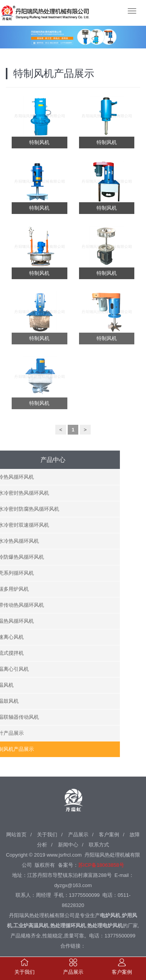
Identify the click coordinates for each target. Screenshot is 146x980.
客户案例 (109, 832)
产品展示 (78, 832)
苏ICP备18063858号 (101, 863)
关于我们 (47, 832)
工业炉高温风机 (31, 924)
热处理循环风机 (68, 924)
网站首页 (16, 832)
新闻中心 (68, 842)
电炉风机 (110, 913)
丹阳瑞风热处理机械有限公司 (31, 12)
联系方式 (99, 842)
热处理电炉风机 (105, 924)
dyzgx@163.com (73, 883)
